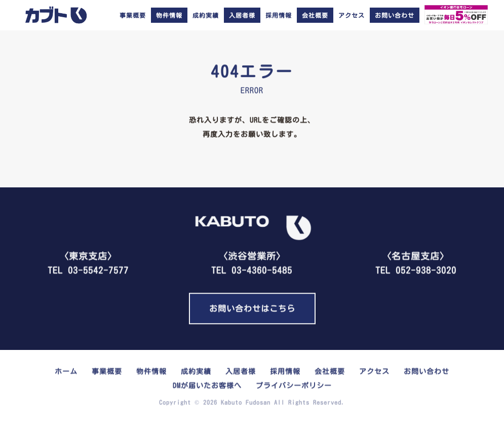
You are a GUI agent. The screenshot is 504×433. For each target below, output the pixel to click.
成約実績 (206, 15)
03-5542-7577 (98, 269)
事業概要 (133, 15)
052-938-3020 (426, 269)
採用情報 (279, 15)
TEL (252, 261)
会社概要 (330, 370)
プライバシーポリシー (294, 384)
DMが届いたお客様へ (207, 384)
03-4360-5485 (262, 269)
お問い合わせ (427, 370)
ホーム (66, 370)
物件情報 (151, 370)
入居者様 (241, 370)
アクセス (352, 15)
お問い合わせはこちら (252, 308)
